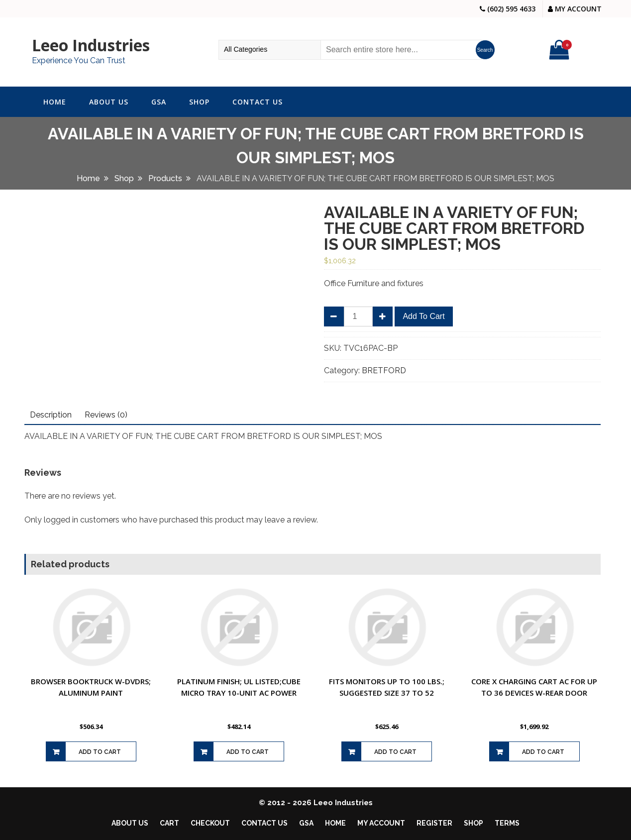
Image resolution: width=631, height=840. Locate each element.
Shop (199, 102)
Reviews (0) (106, 415)
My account (381, 823)
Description (51, 415)
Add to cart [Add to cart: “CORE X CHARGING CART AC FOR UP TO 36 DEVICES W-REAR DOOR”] (543, 752)
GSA (159, 102)
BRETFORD (384, 370)
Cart (169, 823)
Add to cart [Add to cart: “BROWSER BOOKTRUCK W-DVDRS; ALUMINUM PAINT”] (100, 752)
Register (434, 823)
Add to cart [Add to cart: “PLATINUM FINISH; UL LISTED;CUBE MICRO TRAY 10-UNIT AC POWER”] (248, 752)
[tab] (51, 415)
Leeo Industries (91, 45)
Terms (507, 823)
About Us (109, 102)
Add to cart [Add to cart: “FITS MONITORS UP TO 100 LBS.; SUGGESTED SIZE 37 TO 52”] (395, 752)
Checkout (210, 823)
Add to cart (423, 316)
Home (55, 102)
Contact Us (258, 102)
